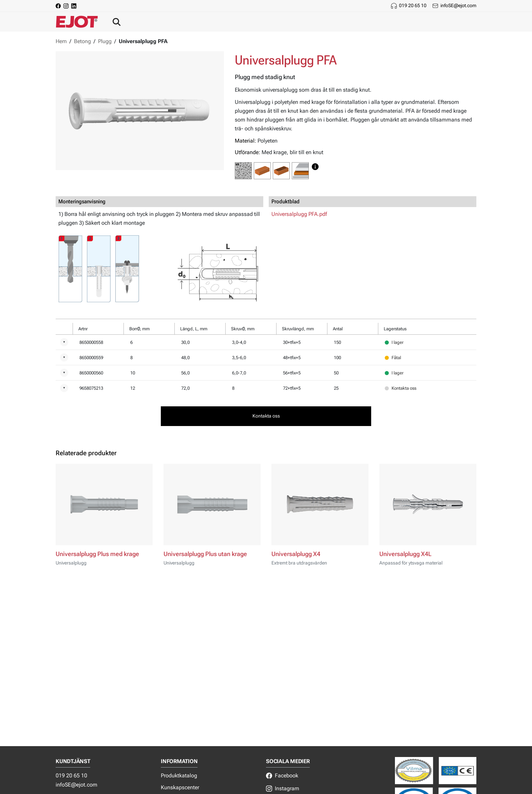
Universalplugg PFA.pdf (299, 214)
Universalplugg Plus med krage (97, 554)
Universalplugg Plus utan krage (205, 554)
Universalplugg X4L (405, 554)
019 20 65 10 (413, 5)
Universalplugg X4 (296, 554)
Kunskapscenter (180, 787)
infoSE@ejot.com (458, 5)
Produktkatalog (179, 775)
